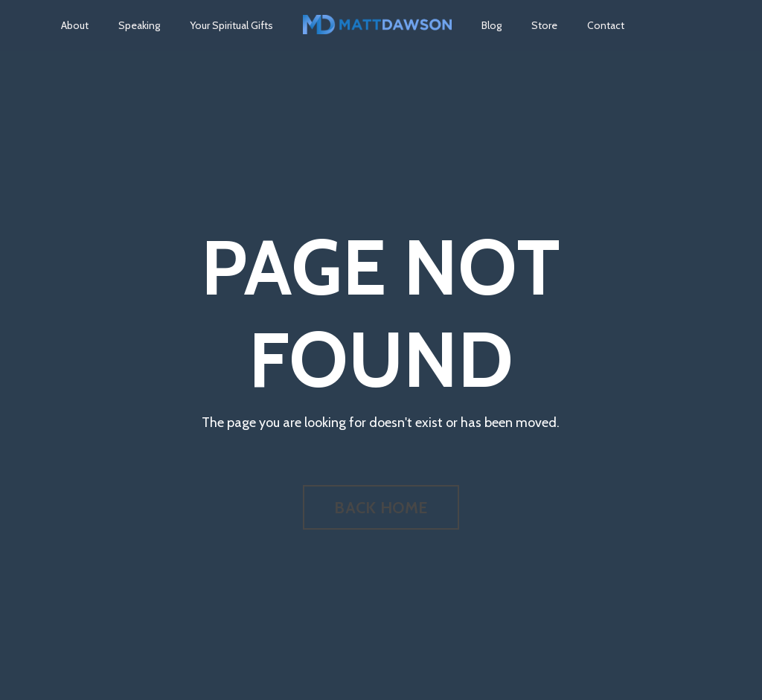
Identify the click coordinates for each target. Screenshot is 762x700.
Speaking (139, 25)
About (75, 25)
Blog (492, 25)
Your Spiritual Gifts (231, 25)
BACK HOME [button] (381, 507)
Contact (606, 25)
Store (544, 25)
